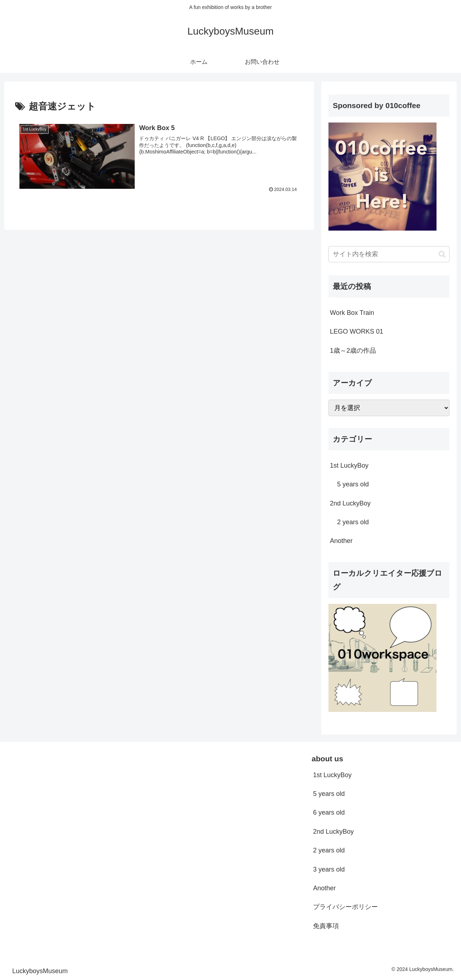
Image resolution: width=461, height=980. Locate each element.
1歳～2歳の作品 (353, 351)
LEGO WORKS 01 (357, 331)
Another (324, 888)
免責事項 (326, 926)
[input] (389, 254)
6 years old (329, 812)
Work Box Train (352, 313)
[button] (442, 254)
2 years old (329, 850)
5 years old (329, 794)
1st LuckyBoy (332, 775)
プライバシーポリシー (345, 907)
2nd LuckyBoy (333, 832)
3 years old (329, 869)
